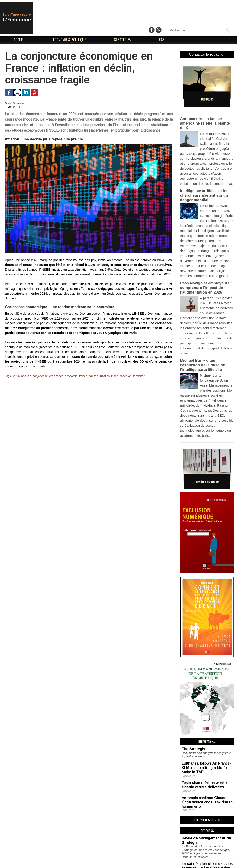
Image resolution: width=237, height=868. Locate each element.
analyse (25, 376)
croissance (54, 376)
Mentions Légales (108, 860)
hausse (89, 376)
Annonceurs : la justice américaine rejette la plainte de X (207, 117)
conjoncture (39, 376)
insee (109, 376)
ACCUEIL (20, 40)
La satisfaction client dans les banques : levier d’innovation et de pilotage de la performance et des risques (205, 785)
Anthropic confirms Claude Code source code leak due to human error (207, 724)
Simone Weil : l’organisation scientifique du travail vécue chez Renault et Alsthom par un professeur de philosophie (206, 826)
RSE (161, 40)
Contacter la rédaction (207, 54)
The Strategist (191, 682)
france (79, 376)
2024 (16, 376)
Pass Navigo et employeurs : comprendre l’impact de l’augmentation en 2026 (203, 252)
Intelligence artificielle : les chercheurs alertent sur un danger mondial (202, 175)
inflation (99, 376)
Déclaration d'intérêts (145, 860)
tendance (132, 376)
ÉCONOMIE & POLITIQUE (70, 40)
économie (68, 376)
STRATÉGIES (123, 40)
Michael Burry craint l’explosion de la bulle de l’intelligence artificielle (206, 316)
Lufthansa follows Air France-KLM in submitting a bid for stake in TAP (206, 698)
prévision (119, 376)
